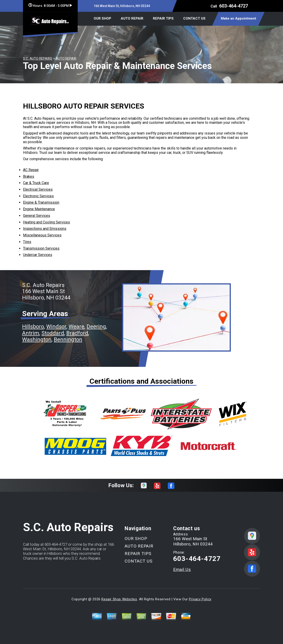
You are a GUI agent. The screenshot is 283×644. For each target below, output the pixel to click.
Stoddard (53, 333)
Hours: (50, 6)
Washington (37, 340)
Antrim (31, 333)
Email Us (182, 569)
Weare (76, 327)
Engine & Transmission (41, 202)
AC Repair (31, 170)
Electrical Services (38, 189)
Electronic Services (38, 196)
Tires (27, 242)
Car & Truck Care (36, 183)
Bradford (77, 333)
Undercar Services (38, 255)
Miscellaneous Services (42, 235)
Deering (96, 327)
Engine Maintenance (39, 209)
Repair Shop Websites (119, 599)
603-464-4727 (234, 6)
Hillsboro (33, 327)
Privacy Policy (200, 599)
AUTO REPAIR (132, 18)
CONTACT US (194, 18)
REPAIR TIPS (163, 18)
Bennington (68, 340)
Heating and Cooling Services (46, 222)
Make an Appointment (238, 18)
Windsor (56, 327)
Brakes (29, 176)
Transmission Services (41, 248)
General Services (37, 216)
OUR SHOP (102, 18)
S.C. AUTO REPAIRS (38, 58)
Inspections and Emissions (45, 229)
